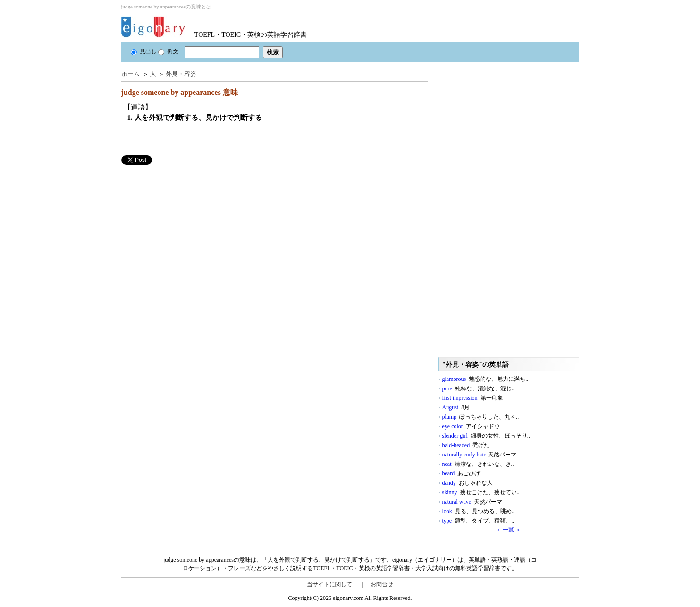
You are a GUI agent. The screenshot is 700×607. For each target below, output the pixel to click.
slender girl (486, 436)
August (456, 407)
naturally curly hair (480, 455)
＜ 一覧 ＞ (508, 530)
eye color (471, 426)
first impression (473, 398)
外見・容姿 (181, 74)
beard (461, 473)
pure (478, 388)
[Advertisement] (192, 231)
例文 (168, 51)
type (478, 521)
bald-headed (466, 445)
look (478, 511)
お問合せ (382, 584)
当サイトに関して (329, 584)
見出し (144, 51)
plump (481, 417)
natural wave (472, 502)
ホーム (131, 74)
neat (478, 464)
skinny (481, 492)
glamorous (485, 379)
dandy (468, 483)
